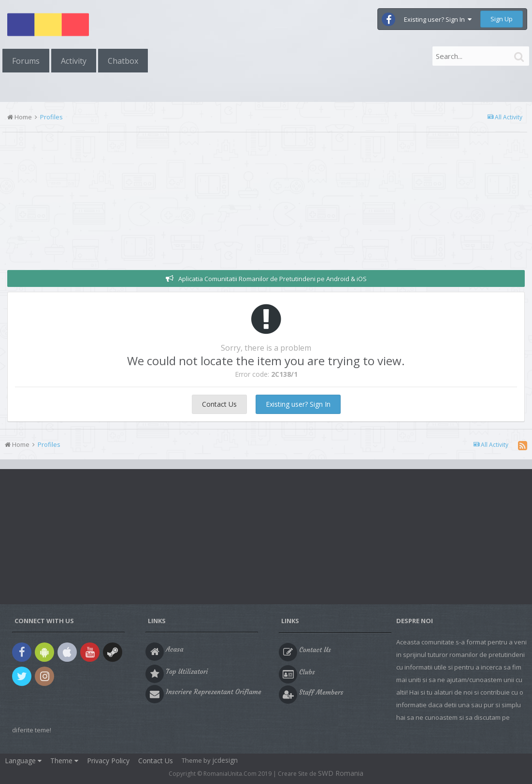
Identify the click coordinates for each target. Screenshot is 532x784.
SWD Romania (341, 773)
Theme (64, 761)
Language (23, 761)
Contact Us (219, 404)
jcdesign (225, 760)
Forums (26, 61)
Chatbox (123, 61)
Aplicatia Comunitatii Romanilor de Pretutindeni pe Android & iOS (273, 279)
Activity (74, 61)
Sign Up (502, 19)
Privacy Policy (108, 761)
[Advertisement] (183, 202)
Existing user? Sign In (438, 19)
